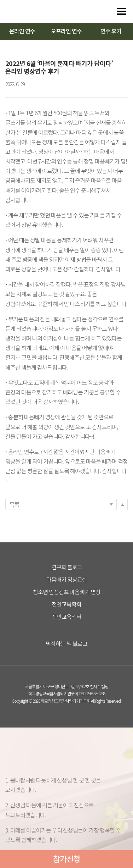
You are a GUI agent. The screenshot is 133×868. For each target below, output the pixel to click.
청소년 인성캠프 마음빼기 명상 (67, 592)
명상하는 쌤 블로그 (66, 643)
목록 (14, 504)
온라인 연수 (22, 31)
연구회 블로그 (67, 567)
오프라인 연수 (66, 31)
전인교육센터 (66, 617)
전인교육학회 (66, 604)
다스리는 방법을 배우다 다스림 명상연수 (40, 11)
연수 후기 (111, 31)
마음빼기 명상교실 (67, 579)
